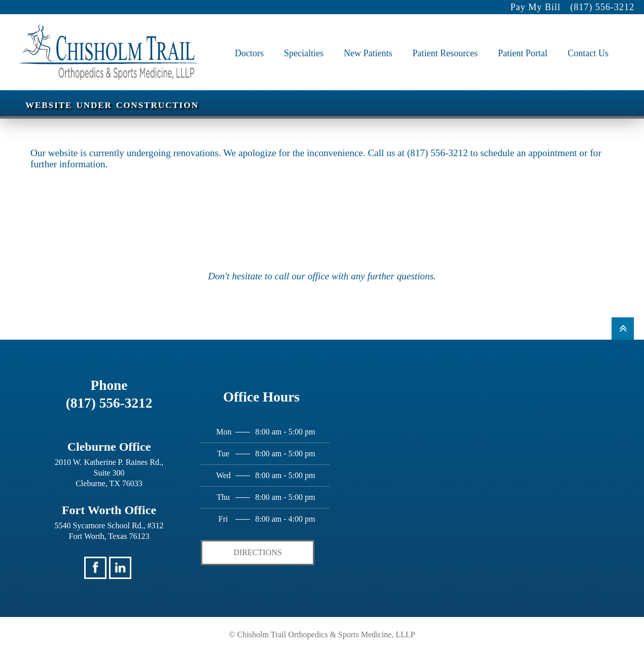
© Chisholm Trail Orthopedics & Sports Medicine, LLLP (322, 634)
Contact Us (588, 43)
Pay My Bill (535, 7)
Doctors (249, 43)
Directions (258, 552)
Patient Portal (523, 43)
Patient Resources (445, 43)
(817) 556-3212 (602, 7)
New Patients (368, 43)
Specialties (304, 43)
